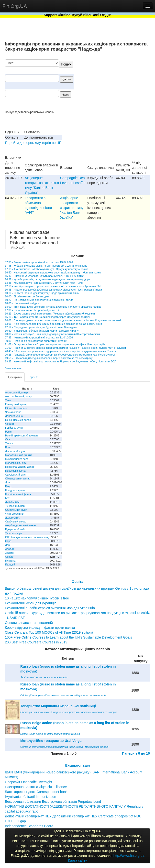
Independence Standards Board (29, 826)
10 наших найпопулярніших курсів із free (37, 598)
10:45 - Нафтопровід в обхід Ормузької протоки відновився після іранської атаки (53, 290)
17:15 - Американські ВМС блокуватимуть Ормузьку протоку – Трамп (46, 269)
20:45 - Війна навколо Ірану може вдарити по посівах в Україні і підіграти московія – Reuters (60, 351)
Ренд (8, 486)
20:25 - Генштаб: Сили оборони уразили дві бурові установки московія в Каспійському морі (60, 355)
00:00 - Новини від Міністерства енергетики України (36, 341)
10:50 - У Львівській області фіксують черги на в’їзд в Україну (42, 331)
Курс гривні (15, 377)
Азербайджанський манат (21, 525)
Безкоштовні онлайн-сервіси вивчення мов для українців (50, 608)
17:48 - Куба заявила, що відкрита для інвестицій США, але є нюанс (46, 266)
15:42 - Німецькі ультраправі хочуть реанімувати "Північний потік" (44, 276)
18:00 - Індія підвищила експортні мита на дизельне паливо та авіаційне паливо (53, 307)
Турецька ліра (14, 533)
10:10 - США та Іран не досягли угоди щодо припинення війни (42, 293)
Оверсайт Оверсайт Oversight (28, 782)
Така (8, 400)
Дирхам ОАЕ (13, 502)
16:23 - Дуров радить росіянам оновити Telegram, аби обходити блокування (51, 314)
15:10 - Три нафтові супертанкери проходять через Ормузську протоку (47, 317)
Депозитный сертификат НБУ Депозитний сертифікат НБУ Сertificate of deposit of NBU (73, 816)
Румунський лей (15, 529)
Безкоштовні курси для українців (31, 603)
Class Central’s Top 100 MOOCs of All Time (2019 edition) (49, 632)
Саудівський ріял (15, 475)
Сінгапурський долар (18, 478)
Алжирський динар (17, 392)
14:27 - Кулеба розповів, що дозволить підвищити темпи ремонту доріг (48, 279)
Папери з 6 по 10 (136, 753)
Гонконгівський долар (18, 420)
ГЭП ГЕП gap (15, 821)
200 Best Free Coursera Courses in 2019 (36, 642)
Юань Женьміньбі (16, 408)
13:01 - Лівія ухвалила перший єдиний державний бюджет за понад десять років (53, 324)
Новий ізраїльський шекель (22, 435)
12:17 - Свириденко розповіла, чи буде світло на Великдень (41, 327)
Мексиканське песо (17, 459)
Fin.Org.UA (15, 6)
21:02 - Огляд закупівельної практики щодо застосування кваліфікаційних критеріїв (55, 344)
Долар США (12, 518)
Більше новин (13, 368)
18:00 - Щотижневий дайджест (23, 303)
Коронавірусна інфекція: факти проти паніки (40, 628)
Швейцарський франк (18, 494)
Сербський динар (16, 521)
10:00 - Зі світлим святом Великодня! (27, 296)
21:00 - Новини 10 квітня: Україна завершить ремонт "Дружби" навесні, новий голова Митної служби (65, 348)
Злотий (9, 549)
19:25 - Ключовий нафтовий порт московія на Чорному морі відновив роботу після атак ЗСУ (60, 361)
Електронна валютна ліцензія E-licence (36, 787)
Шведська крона (15, 490)
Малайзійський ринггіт (18, 455)
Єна (7, 439)
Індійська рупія (14, 428)
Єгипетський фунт (16, 510)
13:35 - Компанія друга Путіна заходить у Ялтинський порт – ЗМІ (44, 283)
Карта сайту (77, 860)
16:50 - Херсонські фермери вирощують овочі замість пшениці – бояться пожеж (53, 272)
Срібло (9, 557)
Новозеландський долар (20, 467)
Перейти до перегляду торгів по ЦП (33, 143)
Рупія (8, 432)
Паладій (10, 564)
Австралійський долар (19, 396)
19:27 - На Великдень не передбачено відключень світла (39, 300)
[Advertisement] (113, 85)
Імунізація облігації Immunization (31, 797)
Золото (9, 553)
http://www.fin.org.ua (129, 856)
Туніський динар (15, 506)
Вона (8, 447)
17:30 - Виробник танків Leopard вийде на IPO (33, 310)
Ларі (8, 545)
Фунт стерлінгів (14, 514)
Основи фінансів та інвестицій (29, 623)
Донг (8, 482)
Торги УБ (34, 377)
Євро (8, 541)
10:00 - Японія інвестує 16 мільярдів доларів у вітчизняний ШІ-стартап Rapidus (52, 334)
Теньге (9, 443)
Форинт (10, 424)
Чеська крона (13, 412)
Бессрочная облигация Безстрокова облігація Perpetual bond (53, 802)
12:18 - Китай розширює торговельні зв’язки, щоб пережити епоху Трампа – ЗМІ (53, 286)
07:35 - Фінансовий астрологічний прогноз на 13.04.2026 (39, 262)
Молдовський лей (16, 463)
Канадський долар (16, 404)
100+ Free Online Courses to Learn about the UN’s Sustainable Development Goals (68, 637)
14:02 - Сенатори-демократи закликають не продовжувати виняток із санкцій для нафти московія (63, 320)
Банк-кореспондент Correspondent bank (36, 792)
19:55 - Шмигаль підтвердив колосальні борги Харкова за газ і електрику (49, 358)
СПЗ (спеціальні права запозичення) (27, 537)
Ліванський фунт (15, 451)
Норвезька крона (15, 471)
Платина (10, 561)
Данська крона (14, 416)
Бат (7, 498)
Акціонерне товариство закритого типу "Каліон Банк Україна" (72, 208)
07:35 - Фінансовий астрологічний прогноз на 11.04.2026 (39, 337)
